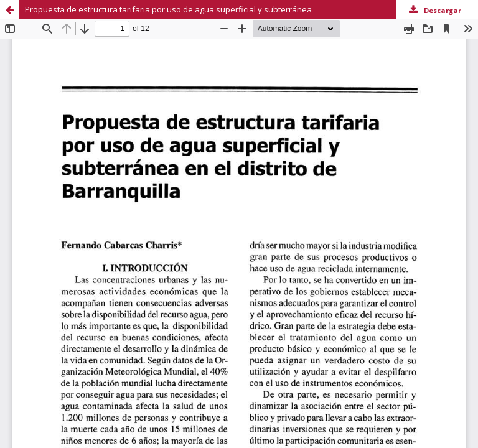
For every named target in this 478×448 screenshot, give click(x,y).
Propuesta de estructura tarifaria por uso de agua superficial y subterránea (168, 9)
